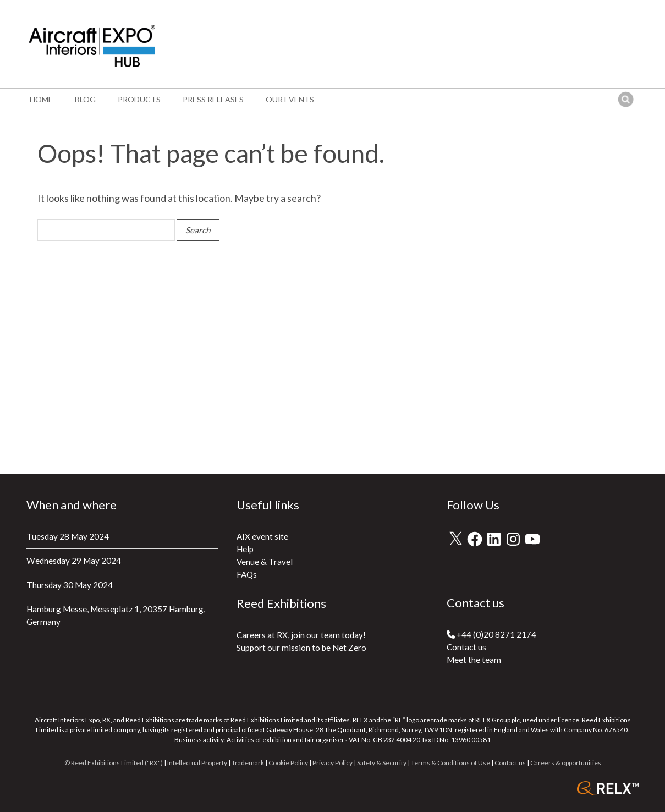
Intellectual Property (197, 763)
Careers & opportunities (566, 763)
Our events (290, 99)
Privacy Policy (332, 763)
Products (139, 99)
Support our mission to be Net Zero (301, 648)
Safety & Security (382, 763)
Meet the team (474, 660)
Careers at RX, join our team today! (301, 635)
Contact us (466, 647)
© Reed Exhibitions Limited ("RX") (114, 763)
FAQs (247, 574)
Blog (85, 99)
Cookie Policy (288, 763)
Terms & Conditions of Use (450, 763)
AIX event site (262, 536)
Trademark (248, 763)
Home (41, 99)
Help (245, 549)
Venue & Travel (265, 562)
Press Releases (213, 99)
